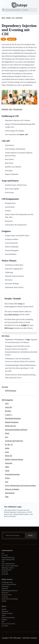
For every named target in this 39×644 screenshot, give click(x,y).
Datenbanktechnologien (13, 418)
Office (7, 467)
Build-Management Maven (10, 591)
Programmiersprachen (12, 474)
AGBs (3, 615)
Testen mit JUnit (6, 595)
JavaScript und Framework (14, 441)
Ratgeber (4, 620)
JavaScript (5, 597)
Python (7, 478)
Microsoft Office (7, 570)
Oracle (7, 471)
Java (13, 18)
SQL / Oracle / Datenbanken (10, 566)
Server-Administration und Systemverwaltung (20, 486)
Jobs (3, 622)
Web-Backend (10, 493)
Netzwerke (9, 463)
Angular (4, 601)
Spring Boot (5, 586)
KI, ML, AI (9, 445)
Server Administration (8, 564)
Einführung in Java (7, 582)
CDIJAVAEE (19, 18)
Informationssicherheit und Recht (16, 430)
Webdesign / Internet (8, 568)
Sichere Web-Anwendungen (10, 599)
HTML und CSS (10, 426)
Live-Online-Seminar (11, 314)
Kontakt (4, 609)
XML (7, 497)
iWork (7, 433)
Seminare (8, 18)
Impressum (5, 611)
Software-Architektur (12, 489)
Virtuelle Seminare (7, 613)
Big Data (8, 411)
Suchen (30, 535)
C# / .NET (5, 555)
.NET (7, 403)
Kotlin (7, 448)
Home (3, 18)
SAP (6, 482)
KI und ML (5, 574)
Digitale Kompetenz (12, 422)
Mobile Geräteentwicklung (14, 459)
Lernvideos (5, 626)
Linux (7, 452)
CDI (3, 39)
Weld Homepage (11, 391)
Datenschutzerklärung (8, 618)
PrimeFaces (5, 593)
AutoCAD (8, 407)
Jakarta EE (12, 39)
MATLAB (8, 456)
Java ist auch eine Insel (8, 624)
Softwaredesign (6, 560)
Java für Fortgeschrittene (9, 584)
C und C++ (9, 415)
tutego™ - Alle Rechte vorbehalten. (27, 638)
